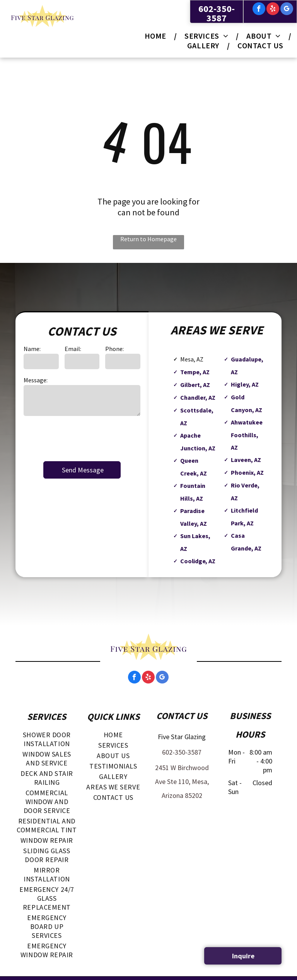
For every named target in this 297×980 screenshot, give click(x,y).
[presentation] (82, 438)
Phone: (114, 349)
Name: (32, 349)
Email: (73, 349)
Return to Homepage (148, 239)
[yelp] (273, 10)
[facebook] (259, 10)
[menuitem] (157, 36)
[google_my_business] (287, 10)
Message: (36, 380)
